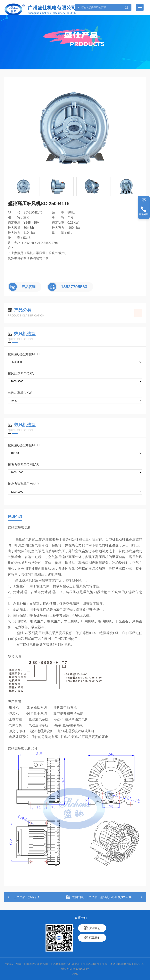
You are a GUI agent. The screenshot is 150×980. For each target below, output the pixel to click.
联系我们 (95, 938)
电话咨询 (144, 214)
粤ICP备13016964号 (78, 969)
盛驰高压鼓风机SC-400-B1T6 (120, 897)
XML (75, 974)
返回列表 (75, 897)
